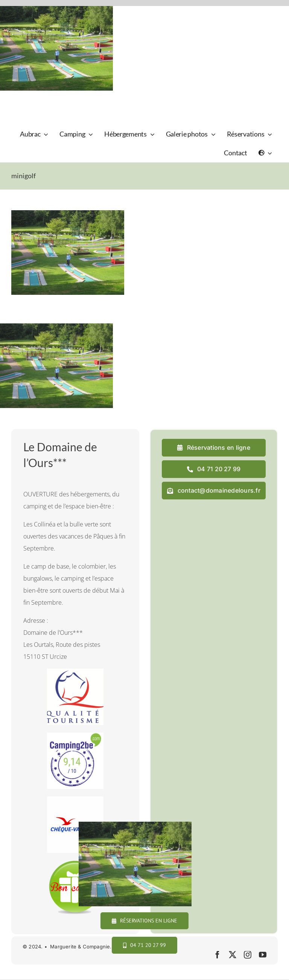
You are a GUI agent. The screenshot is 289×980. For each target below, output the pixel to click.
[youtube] (263, 955)
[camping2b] (75, 736)
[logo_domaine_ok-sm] (33, 100)
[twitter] (233, 955)
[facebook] (218, 955)
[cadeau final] (75, 863)
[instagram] (248, 955)
